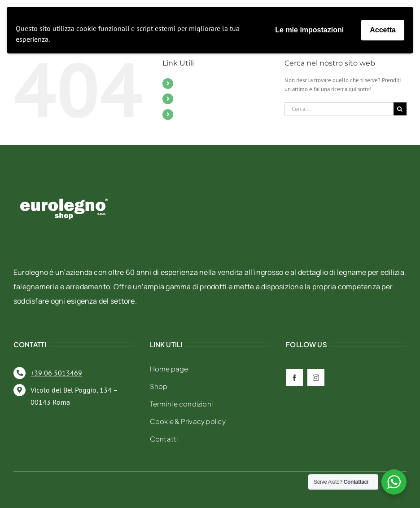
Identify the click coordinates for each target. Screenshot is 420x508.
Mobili (188, 83)
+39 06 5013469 (56, 373)
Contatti (190, 98)
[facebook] (294, 378)
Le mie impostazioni (309, 30)
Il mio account (200, 114)
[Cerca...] (339, 109)
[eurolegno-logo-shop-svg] (64, 184)
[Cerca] (400, 109)
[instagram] (316, 378)
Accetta (383, 30)
